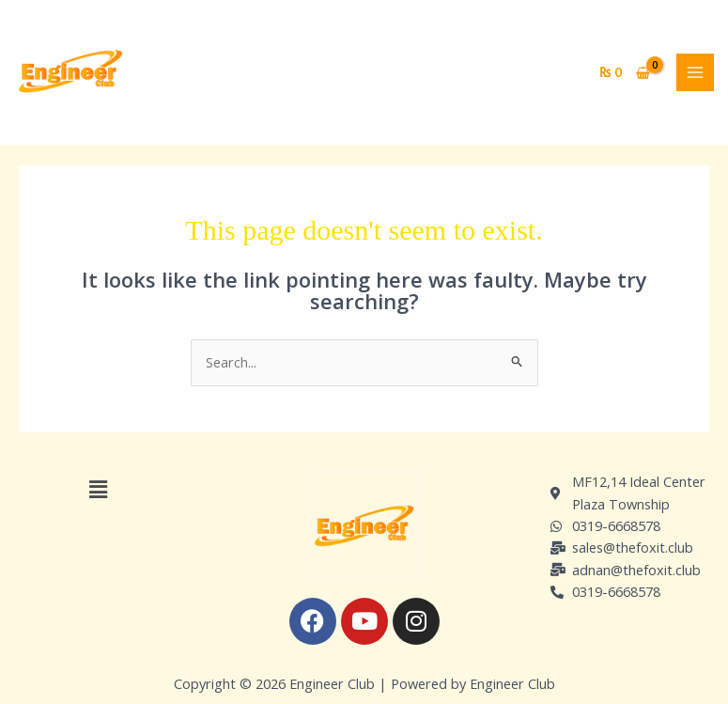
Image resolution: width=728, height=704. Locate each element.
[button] (98, 489)
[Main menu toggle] (695, 72)
